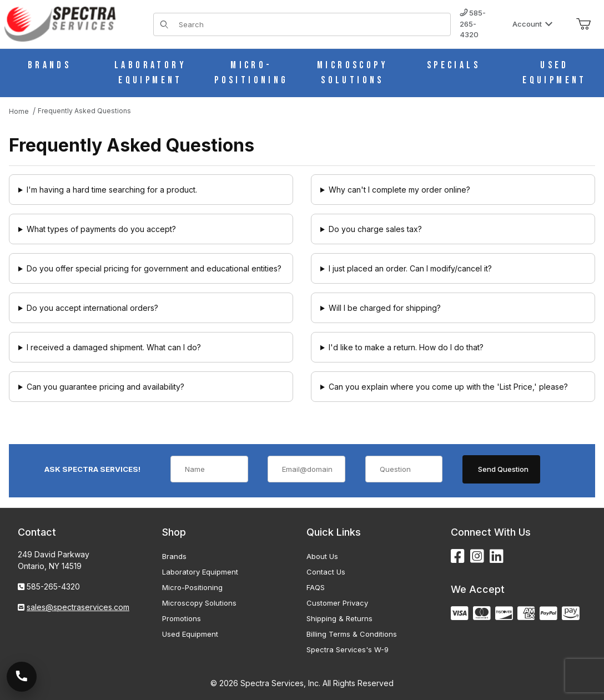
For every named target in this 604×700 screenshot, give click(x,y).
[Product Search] (311, 24)
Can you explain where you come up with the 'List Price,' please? (448, 387)
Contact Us (326, 572)
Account (533, 24)
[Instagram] (477, 557)
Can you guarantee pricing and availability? (105, 387)
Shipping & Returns (339, 618)
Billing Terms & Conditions (352, 634)
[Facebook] (458, 557)
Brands (174, 556)
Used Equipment (190, 634)
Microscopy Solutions (199, 603)
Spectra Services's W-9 (348, 649)
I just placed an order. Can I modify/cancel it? (410, 268)
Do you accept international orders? (92, 308)
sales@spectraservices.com (78, 607)
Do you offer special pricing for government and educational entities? (154, 268)
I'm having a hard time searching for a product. (112, 190)
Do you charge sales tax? (375, 229)
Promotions (182, 618)
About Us (322, 556)
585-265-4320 (473, 24)
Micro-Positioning (192, 587)
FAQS (316, 587)
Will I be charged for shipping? (385, 308)
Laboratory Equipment (200, 572)
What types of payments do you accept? (101, 229)
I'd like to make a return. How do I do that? (406, 347)
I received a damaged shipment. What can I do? (114, 347)
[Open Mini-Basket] (583, 24)
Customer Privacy (337, 603)
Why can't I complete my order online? (399, 190)
